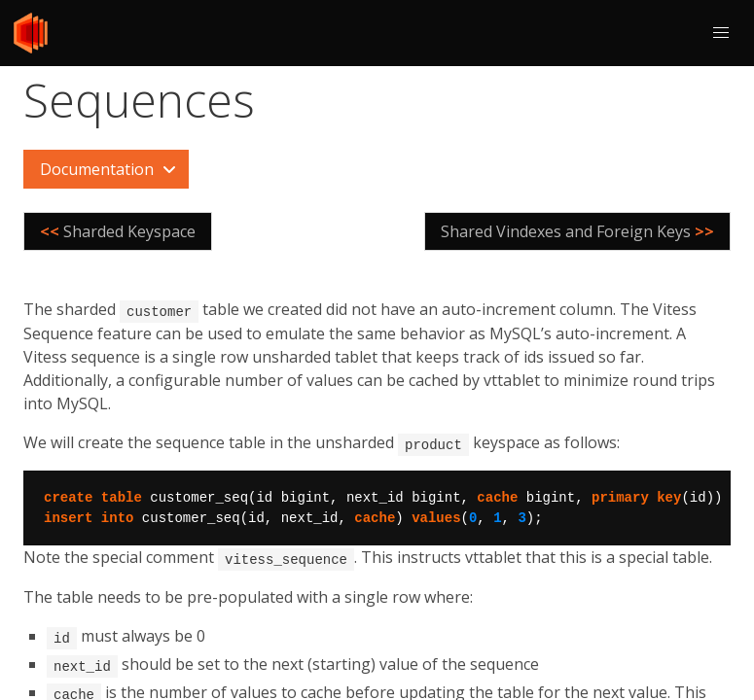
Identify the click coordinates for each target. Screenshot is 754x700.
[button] (721, 33)
